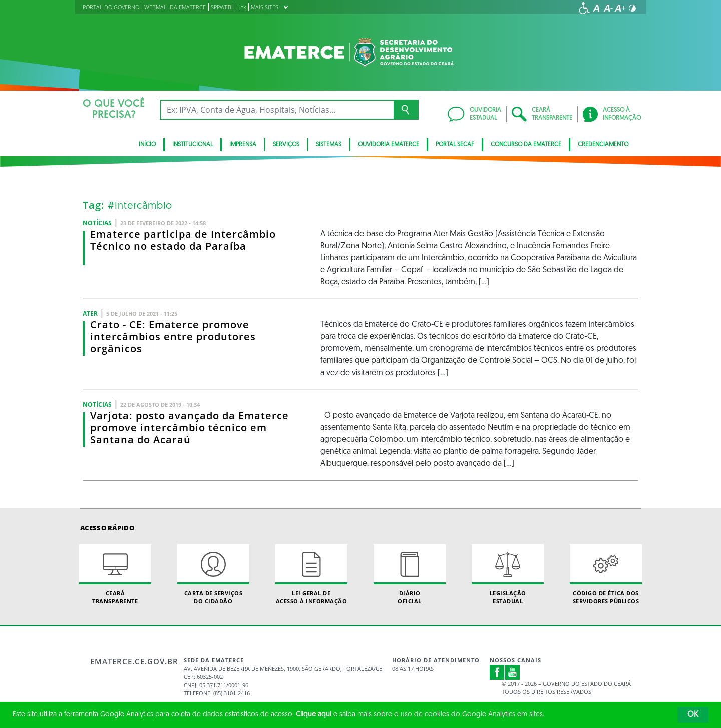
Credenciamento (603, 145)
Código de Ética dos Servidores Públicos (606, 574)
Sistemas (329, 145)
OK (693, 715)
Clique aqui (314, 715)
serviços (286, 145)
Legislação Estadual (508, 574)
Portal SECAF (455, 145)
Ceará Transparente (115, 574)
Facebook (497, 672)
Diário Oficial (410, 574)
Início (147, 145)
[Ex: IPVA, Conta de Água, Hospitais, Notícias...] (277, 110)
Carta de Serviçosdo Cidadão (213, 574)
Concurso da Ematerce (526, 145)
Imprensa (243, 145)
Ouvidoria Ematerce (389, 145)
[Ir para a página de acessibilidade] (584, 8)
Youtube (513, 672)
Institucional (193, 145)
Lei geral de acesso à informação (311, 574)
